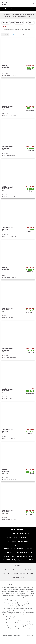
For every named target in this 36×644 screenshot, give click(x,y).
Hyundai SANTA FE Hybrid (25, 549)
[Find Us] (33, 4)
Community (15, 574)
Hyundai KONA (12, 541)
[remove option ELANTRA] (19, 23)
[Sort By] (29, 35)
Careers (23, 574)
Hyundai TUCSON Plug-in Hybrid (12, 560)
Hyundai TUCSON (10, 556)
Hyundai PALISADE (23, 541)
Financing (30, 574)
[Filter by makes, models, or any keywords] (18, 30)
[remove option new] (31, 23)
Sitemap (23, 577)
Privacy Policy (14, 577)
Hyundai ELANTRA (10, 534)
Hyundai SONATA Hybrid (24, 552)
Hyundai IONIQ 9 (24, 538)
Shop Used (17, 570)
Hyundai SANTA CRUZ (27, 545)
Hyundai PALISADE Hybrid (11, 545)
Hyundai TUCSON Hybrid (24, 556)
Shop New (8, 570)
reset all (4, 26)
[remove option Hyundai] (6, 23)
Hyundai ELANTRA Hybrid (24, 534)
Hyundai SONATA (10, 552)
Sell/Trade (6, 574)
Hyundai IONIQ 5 (12, 538)
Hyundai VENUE (29, 560)
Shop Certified (26, 570)
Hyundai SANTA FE (9, 549)
